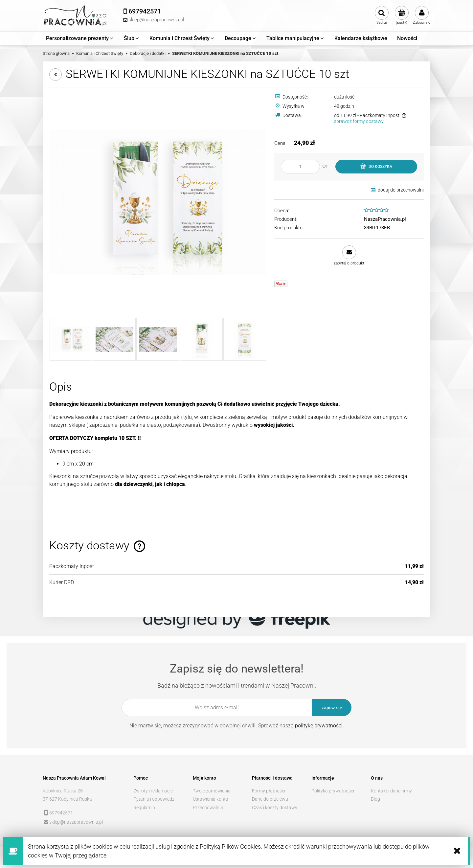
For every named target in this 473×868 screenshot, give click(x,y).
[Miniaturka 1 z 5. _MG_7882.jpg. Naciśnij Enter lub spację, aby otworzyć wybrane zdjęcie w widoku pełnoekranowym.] (71, 339)
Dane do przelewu (270, 799)
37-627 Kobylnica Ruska (67, 799)
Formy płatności (269, 791)
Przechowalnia (208, 808)
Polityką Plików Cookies (230, 846)
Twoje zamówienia (212, 791)
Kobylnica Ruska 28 (63, 791)
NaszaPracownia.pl (385, 219)
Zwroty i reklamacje (153, 791)
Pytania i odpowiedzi (154, 799)
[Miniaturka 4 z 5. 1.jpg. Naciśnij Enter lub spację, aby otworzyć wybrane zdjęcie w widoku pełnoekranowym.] (201, 339)
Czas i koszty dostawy (275, 808)
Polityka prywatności (333, 791)
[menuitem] (80, 38)
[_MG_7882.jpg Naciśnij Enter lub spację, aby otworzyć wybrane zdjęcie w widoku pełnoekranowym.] (158, 202)
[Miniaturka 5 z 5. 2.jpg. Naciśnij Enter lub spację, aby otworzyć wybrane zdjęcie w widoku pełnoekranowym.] (245, 339)
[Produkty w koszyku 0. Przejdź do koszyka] (402, 15)
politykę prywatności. (319, 726)
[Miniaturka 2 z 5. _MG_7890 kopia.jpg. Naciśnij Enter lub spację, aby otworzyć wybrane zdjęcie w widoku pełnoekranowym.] (114, 339)
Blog (375, 799)
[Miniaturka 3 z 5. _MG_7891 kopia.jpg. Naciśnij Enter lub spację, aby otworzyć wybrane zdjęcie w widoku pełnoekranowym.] (158, 339)
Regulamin (144, 808)
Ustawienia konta (211, 799)
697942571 (61, 813)
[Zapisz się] (332, 708)
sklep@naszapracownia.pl (76, 822)
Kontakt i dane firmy (391, 791)
